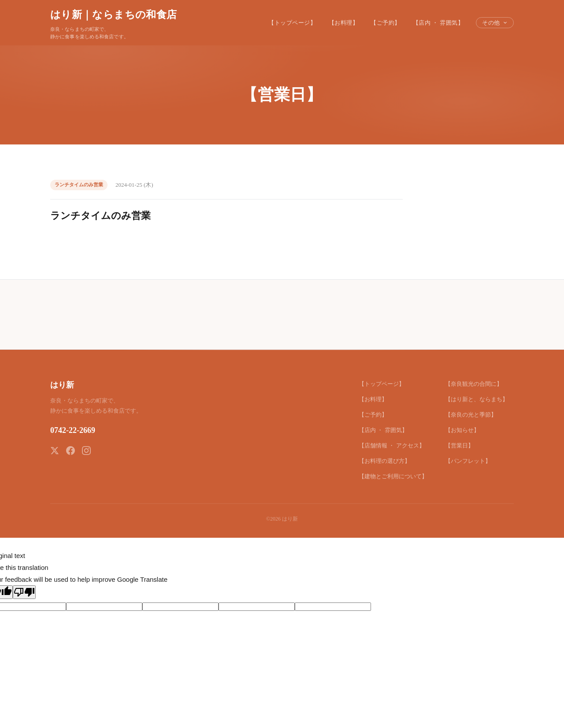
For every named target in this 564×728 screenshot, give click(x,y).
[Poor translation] (24, 592)
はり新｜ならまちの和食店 (113, 15)
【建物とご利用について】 (393, 476)
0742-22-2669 (73, 430)
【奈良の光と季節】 (471, 415)
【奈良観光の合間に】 (474, 384)
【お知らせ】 (462, 430)
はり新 (62, 385)
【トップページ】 (292, 23)
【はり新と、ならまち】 (477, 399)
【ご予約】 (386, 23)
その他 (495, 23)
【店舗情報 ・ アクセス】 (392, 445)
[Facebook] (70, 451)
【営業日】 (459, 445)
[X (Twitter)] (55, 451)
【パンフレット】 (468, 461)
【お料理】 (344, 23)
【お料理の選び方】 (384, 461)
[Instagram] (86, 451)
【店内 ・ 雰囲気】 (438, 23)
